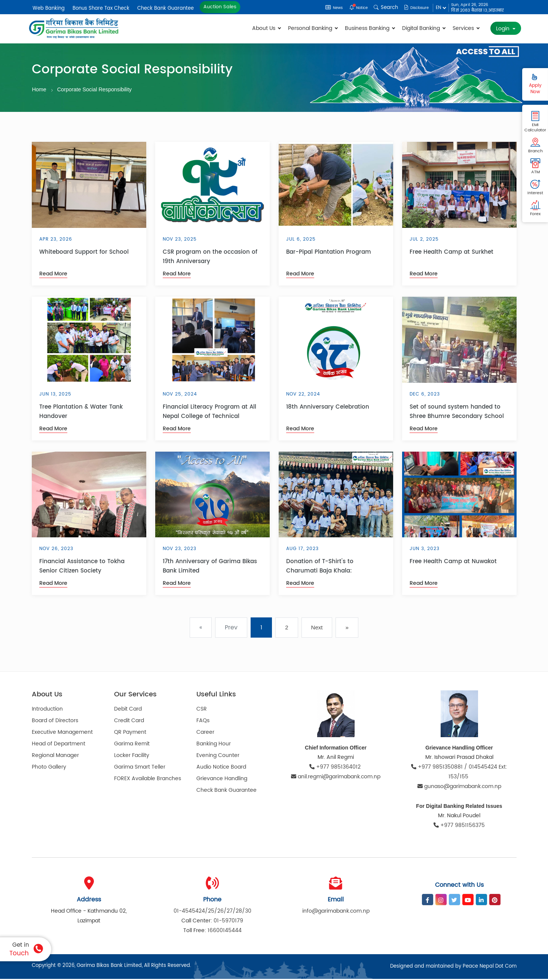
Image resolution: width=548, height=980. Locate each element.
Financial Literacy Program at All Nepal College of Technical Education (209, 412)
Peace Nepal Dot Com (490, 967)
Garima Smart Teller (140, 768)
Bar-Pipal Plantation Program (329, 253)
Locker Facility (132, 756)
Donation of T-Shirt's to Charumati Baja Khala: (320, 567)
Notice (350, 8)
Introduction (47, 710)
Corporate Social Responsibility (97, 90)
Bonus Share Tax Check (101, 8)
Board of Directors (55, 721)
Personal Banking (313, 28)
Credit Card (129, 721)
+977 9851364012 (336, 768)
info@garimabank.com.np (336, 912)
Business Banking (370, 28)
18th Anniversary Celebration (328, 408)
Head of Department (59, 744)
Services (466, 28)
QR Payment (130, 733)
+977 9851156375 (459, 826)
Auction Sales (220, 7)
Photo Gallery (49, 768)
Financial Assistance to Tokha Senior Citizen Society (82, 567)
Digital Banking (424, 28)
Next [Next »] (317, 628)
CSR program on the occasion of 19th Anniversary (210, 258)
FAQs (203, 721)
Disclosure (413, 8)
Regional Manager (55, 756)
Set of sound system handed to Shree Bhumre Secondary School (457, 412)
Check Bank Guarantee (166, 8)
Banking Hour (214, 744)
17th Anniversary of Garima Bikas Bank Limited (210, 567)
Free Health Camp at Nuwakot (453, 563)
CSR (202, 710)
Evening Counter (218, 756)
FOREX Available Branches (148, 779)
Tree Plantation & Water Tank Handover (81, 412)
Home (40, 90)
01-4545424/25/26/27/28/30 (212, 912)
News (322, 8)
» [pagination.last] (347, 628)
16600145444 (225, 932)
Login (503, 29)
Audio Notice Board (221, 768)
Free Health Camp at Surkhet (451, 253)
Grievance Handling (222, 779)
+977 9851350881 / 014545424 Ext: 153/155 (459, 773)
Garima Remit (132, 744)
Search (379, 8)
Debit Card (128, 710)
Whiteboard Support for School (84, 253)
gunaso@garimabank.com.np (459, 787)
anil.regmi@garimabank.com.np (336, 778)
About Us (266, 28)
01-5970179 (228, 922)
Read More (53, 275)
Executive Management (62, 733)
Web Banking (49, 8)
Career (205, 733)
